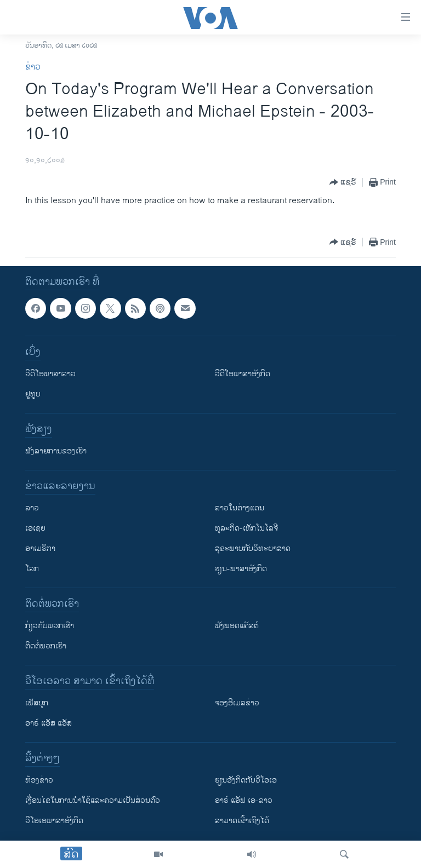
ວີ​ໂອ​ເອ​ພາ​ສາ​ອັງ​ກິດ (54, 821)
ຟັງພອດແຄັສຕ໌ (237, 626)
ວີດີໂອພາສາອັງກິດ (243, 374)
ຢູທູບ (33, 394)
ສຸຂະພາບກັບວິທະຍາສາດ (253, 548)
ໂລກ (32, 569)
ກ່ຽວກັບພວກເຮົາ (50, 626)
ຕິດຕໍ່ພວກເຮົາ (46, 646)
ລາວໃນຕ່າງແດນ (240, 508)
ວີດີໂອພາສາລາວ (50, 374)
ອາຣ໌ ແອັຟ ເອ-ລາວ (244, 800)
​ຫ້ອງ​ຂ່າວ (39, 780)
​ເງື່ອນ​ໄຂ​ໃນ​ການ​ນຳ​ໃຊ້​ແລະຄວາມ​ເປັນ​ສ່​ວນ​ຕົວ (93, 800)
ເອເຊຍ (35, 528)
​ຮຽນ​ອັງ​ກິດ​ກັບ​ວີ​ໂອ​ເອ (246, 780)
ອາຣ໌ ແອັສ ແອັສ (49, 723)
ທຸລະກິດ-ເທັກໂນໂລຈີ (246, 528)
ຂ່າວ (33, 67)
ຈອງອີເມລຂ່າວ (237, 703)
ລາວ (32, 508)
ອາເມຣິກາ (40, 548)
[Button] (343, 182)
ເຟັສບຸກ (37, 703)
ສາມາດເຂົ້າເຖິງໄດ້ (242, 821)
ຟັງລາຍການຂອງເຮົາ (56, 451)
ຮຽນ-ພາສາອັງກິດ (241, 569)
